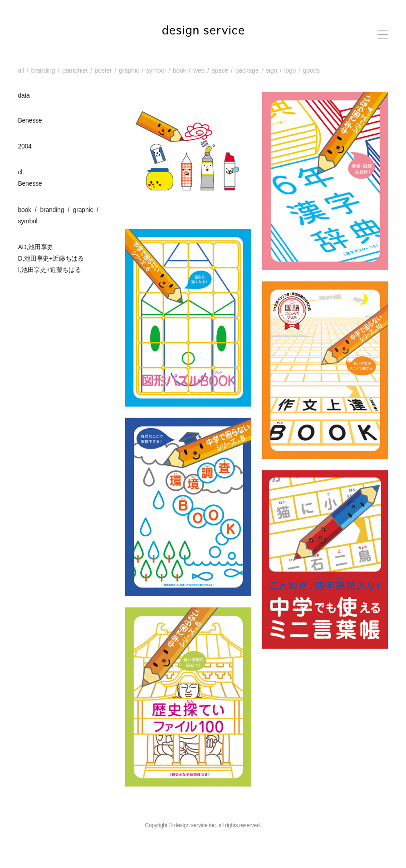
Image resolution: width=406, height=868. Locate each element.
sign (271, 70)
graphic (129, 70)
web (199, 70)
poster (103, 70)
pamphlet (75, 70)
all (21, 70)
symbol (156, 70)
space (220, 70)
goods (311, 70)
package (247, 70)
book (180, 70)
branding (43, 70)
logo (290, 70)
